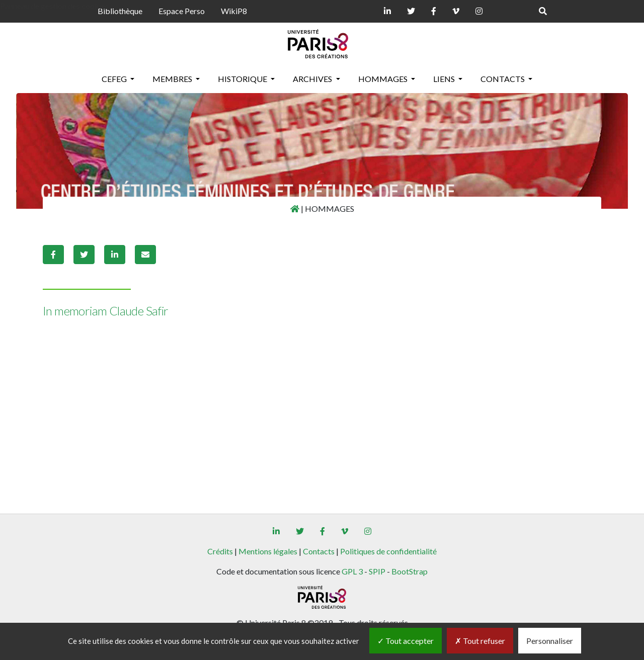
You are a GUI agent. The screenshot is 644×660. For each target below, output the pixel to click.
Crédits (220, 551)
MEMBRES (173, 79)
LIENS (445, 79)
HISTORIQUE (243, 79)
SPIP (377, 571)
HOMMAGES (384, 79)
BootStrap (410, 571)
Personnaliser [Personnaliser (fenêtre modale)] (550, 641)
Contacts (319, 551)
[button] (53, 255)
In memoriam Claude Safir (106, 311)
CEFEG (115, 79)
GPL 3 (352, 571)
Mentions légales (268, 551)
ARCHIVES (313, 79)
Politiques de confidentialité (388, 551)
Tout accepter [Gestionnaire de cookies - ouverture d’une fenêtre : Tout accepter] (406, 641)
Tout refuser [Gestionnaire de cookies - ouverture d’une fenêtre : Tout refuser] (480, 641)
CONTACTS (503, 79)
